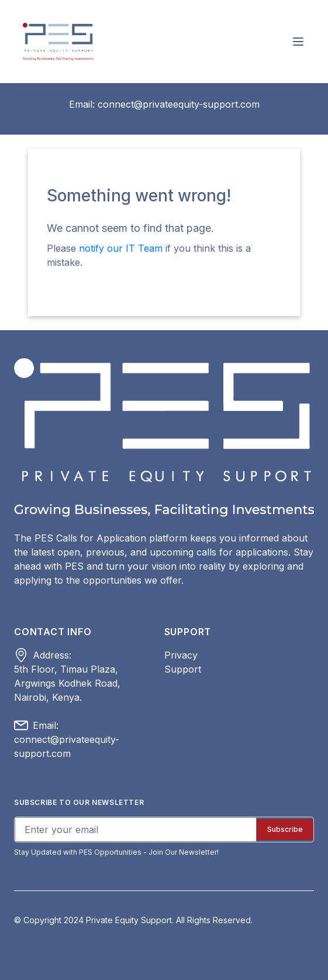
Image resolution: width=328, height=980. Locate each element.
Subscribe (285, 829)
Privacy (181, 655)
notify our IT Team (122, 248)
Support (183, 669)
